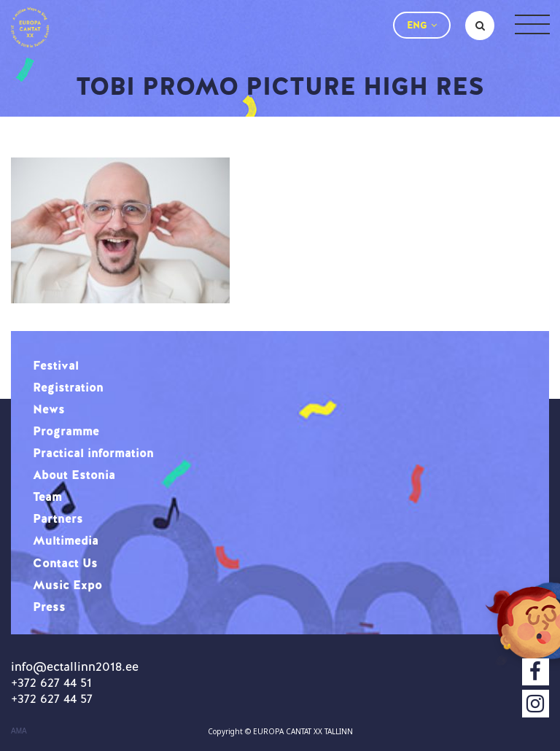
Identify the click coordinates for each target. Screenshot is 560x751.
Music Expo (67, 585)
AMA (19, 731)
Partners (58, 518)
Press (49, 607)
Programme (66, 431)
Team (47, 497)
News (49, 409)
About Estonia (74, 475)
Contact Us (65, 563)
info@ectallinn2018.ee (75, 666)
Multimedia (66, 540)
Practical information (93, 453)
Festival (56, 365)
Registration (68, 387)
